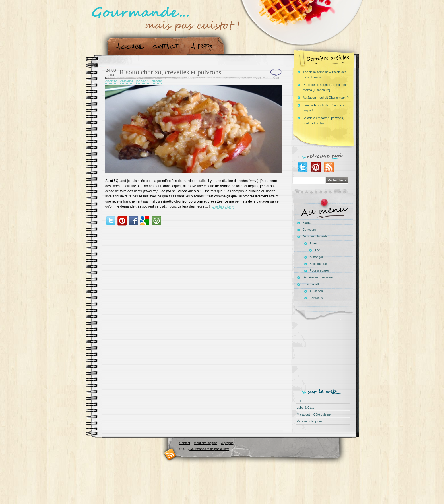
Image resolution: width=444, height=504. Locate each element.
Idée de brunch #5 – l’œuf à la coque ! (324, 108)
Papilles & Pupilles (310, 421)
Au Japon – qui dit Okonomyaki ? (326, 98)
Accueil (129, 47)
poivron (143, 81)
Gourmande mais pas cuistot (209, 449)
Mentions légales (206, 443)
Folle (300, 401)
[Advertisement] (325, 353)
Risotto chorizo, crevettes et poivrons (170, 72)
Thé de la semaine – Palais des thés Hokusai (325, 75)
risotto (157, 81)
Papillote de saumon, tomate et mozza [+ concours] (325, 87)
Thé (317, 250)
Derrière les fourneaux (318, 277)
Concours (309, 230)
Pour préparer (319, 270)
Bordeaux (316, 298)
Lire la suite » (222, 206)
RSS (170, 454)
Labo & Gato (305, 408)
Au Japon (316, 291)
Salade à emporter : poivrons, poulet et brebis (323, 121)
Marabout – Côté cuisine (314, 414)
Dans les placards (315, 236)
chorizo (111, 81)
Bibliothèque (318, 264)
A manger (316, 257)
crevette (127, 81)
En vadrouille (312, 284)
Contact (167, 47)
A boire (315, 243)
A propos (204, 47)
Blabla (307, 223)
